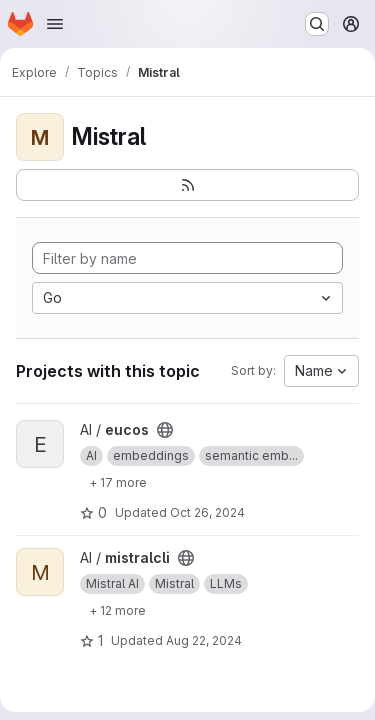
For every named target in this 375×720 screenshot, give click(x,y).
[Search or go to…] (317, 24)
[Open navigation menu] (55, 24)
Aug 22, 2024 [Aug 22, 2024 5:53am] (204, 640)
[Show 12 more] (117, 610)
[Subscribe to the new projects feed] (187, 185)
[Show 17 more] (118, 482)
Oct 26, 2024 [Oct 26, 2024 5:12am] (207, 512)
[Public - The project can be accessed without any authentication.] (165, 430)
